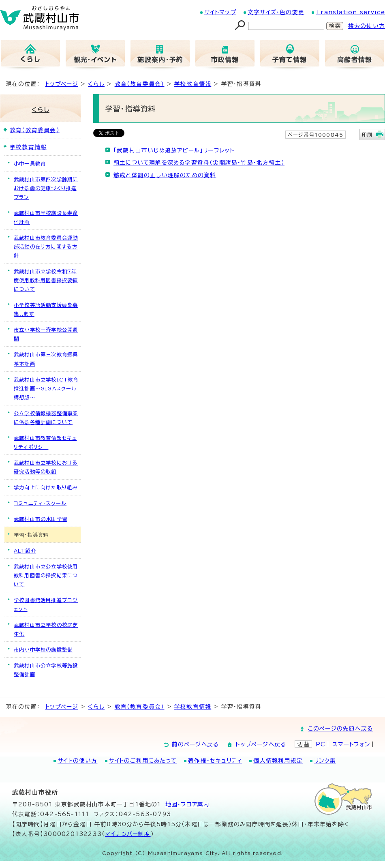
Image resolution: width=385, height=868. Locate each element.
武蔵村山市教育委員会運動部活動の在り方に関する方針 (46, 246)
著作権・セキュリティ (215, 761)
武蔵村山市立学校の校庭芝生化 (46, 629)
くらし (96, 84)
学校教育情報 (193, 84)
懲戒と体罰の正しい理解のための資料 (165, 175)
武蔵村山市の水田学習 (41, 519)
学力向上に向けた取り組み (46, 487)
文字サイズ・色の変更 (276, 12)
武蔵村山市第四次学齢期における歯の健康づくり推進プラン (46, 188)
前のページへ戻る (196, 744)
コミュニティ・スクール (40, 503)
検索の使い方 (367, 26)
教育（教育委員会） (140, 84)
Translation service (350, 12)
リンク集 (325, 761)
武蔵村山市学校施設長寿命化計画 (46, 217)
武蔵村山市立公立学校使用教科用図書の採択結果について (46, 575)
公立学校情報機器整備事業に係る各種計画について (46, 418)
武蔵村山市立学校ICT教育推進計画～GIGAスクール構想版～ (46, 388)
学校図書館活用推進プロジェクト (46, 604)
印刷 (367, 135)
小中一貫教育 (30, 163)
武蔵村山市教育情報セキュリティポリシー (45, 442)
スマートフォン (351, 744)
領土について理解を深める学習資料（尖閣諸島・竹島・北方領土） (199, 163)
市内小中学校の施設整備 (43, 649)
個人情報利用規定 (278, 761)
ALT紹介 (25, 551)
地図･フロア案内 (188, 804)
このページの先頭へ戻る (340, 729)
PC (321, 744)
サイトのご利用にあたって (143, 761)
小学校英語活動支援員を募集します (46, 309)
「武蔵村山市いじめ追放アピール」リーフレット (174, 150)
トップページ (62, 84)
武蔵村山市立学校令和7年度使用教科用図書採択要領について (46, 280)
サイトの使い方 (77, 761)
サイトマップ (220, 12)
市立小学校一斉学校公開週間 (46, 334)
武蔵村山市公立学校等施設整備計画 (46, 670)
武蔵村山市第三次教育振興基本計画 (46, 359)
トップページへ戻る (261, 744)
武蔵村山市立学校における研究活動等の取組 (46, 467)
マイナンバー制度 (128, 834)
